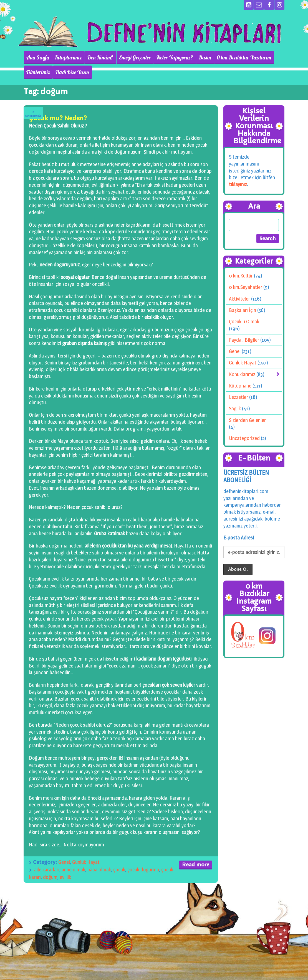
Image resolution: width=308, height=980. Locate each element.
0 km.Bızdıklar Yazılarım (244, 57)
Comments (33, 114)
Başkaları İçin (243, 310)
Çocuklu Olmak (244, 322)
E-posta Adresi (239, 538)
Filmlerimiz (38, 72)
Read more (196, 865)
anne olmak (73, 870)
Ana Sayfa (38, 57)
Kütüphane (240, 386)
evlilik (65, 877)
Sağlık (235, 408)
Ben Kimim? (100, 57)
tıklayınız (238, 184)
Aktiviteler (239, 299)
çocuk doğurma (143, 870)
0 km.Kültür (241, 276)
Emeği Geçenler (135, 57)
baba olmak (99, 870)
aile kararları (47, 870)
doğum (50, 877)
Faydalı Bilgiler (244, 340)
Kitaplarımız (68, 57)
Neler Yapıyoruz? (175, 57)
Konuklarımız (242, 374)
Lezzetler (238, 397)
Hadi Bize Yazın (72, 72)
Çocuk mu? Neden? (58, 118)
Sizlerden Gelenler (247, 420)
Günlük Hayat (86, 862)
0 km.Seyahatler (246, 287)
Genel (64, 862)
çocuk (119, 870)
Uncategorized (244, 438)
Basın (205, 57)
